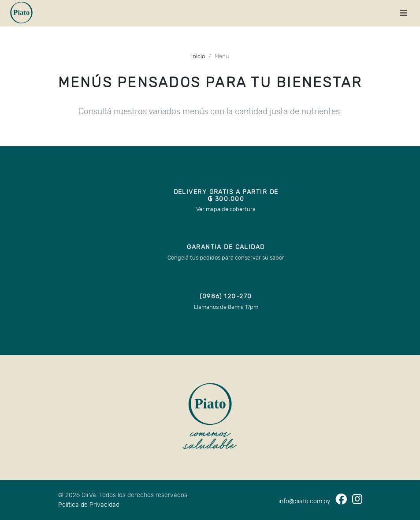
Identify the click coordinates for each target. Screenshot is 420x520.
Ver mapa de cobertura (226, 210)
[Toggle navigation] (404, 13)
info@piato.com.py (304, 501)
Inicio (198, 57)
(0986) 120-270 (226, 296)
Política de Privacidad (89, 505)
